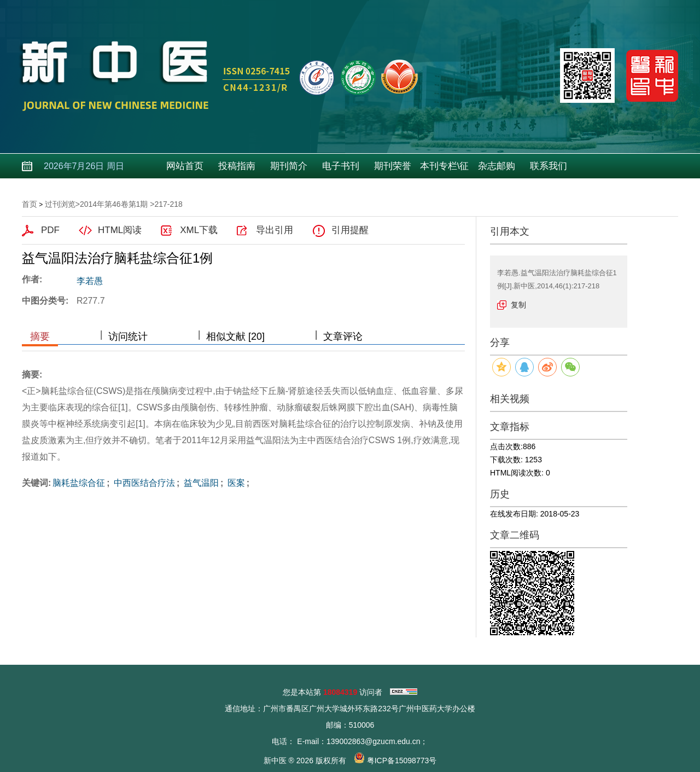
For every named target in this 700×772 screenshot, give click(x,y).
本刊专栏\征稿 (445, 170)
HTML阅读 (120, 230)
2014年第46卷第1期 (114, 204)
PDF (50, 230)
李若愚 (90, 281)
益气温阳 (200, 483)
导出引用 (275, 230)
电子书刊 (341, 166)
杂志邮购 (497, 166)
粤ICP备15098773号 (402, 761)
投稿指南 (237, 166)
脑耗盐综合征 (79, 483)
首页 (30, 204)
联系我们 (549, 166)
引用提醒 (350, 230)
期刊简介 (289, 166)
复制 (518, 305)
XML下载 (199, 230)
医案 (235, 483)
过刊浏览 (60, 204)
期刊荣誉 (393, 166)
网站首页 (185, 166)
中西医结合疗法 (143, 483)
